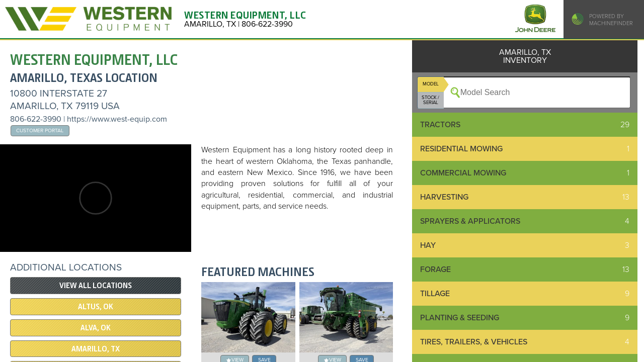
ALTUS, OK (96, 307)
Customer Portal (40, 130)
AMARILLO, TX (96, 349)
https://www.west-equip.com (117, 119)
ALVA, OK (96, 328)
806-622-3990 (36, 119)
